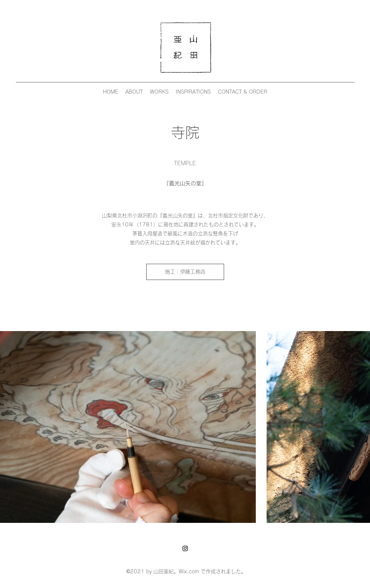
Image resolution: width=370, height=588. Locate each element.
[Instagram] (185, 548)
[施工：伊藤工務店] (185, 272)
